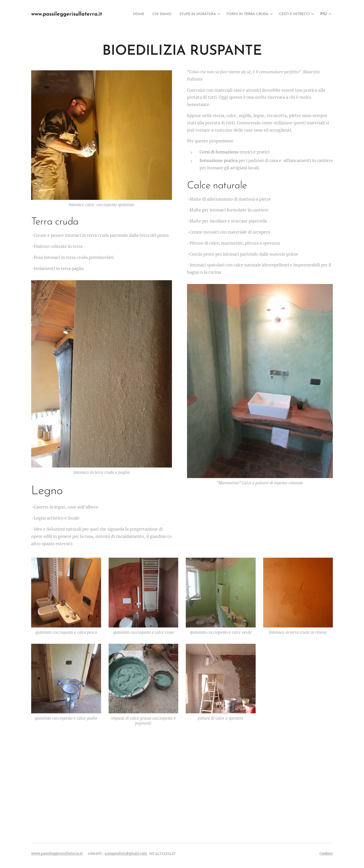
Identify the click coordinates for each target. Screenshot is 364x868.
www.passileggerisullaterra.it (57, 853)
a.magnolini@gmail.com (126, 853)
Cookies (326, 853)
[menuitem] (162, 14)
